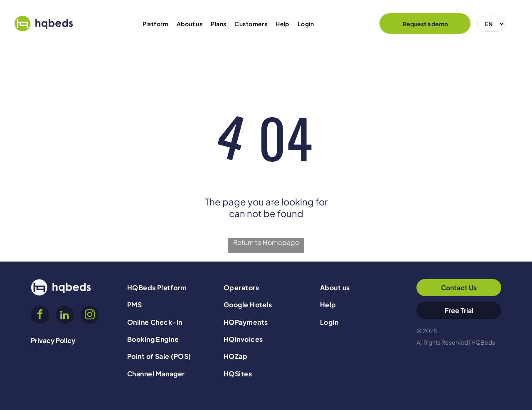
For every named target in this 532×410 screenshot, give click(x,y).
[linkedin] (65, 316)
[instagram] (90, 316)
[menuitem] (155, 24)
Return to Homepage (266, 242)
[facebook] (40, 316)
